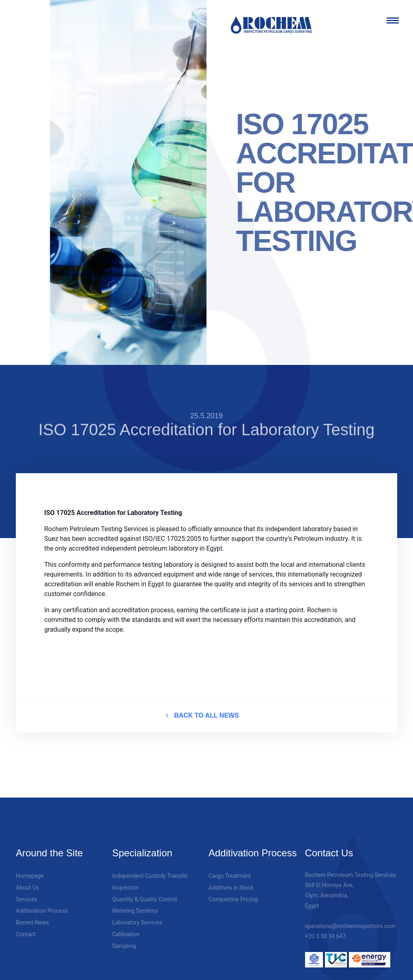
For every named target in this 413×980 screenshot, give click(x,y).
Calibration (126, 928)
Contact (26, 928)
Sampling (124, 939)
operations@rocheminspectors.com (350, 920)
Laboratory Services (137, 916)
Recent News (32, 916)
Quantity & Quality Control (145, 892)
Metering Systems (135, 904)
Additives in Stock (231, 881)
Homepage (30, 869)
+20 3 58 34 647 (326, 930)
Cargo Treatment (230, 869)
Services (27, 892)
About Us (27, 881)
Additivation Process (42, 904)
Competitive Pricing (233, 892)
